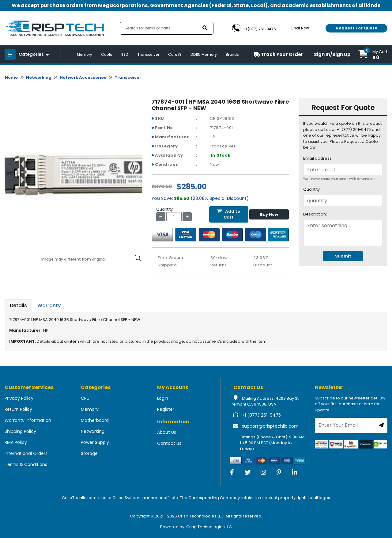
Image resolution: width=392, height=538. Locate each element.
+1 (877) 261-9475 (261, 415)
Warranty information (28, 420)
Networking (39, 77)
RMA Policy (16, 442)
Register (166, 409)
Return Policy (18, 409)
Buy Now (269, 214)
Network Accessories (83, 77)
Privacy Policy (19, 398)
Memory (85, 54)
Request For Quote (357, 28)
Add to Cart (229, 214)
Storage (89, 453)
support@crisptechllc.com (270, 426)
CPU (85, 398)
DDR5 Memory (204, 54)
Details (18, 305)
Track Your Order (279, 54)
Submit (343, 256)
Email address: (318, 158)
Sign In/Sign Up (332, 54)
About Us (167, 432)
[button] (373, 54)
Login (163, 398)
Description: (315, 214)
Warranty (49, 305)
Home (11, 77)
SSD (125, 54)
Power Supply (95, 442)
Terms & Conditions (26, 464)
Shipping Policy (20, 431)
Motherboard (95, 420)
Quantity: (312, 189)
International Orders (26, 453)
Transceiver (148, 54)
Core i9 (175, 54)
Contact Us (169, 443)
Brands (232, 54)
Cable (107, 54)
